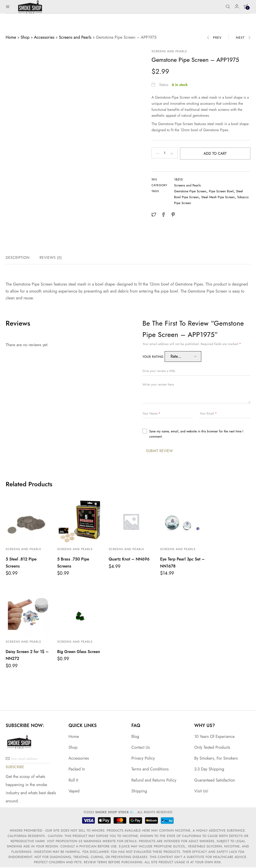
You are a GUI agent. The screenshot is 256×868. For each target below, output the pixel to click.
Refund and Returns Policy (154, 781)
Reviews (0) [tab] (51, 259)
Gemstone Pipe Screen (190, 192)
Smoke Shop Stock (112, 813)
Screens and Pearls (75, 37)
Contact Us (141, 748)
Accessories (44, 37)
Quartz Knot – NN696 (129, 560)
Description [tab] (18, 259)
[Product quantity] (166, 154)
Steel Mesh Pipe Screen (218, 198)
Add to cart (216, 154)
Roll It (73, 781)
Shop (25, 37)
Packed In (77, 770)
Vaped (74, 792)
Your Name (151, 415)
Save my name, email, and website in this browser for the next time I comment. (196, 435)
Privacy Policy (143, 759)
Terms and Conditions (150, 770)
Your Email (208, 415)
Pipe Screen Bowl (221, 192)
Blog (135, 737)
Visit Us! (201, 792)
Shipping (139, 792)
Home (11, 37)
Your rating (154, 358)
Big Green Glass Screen (79, 652)
